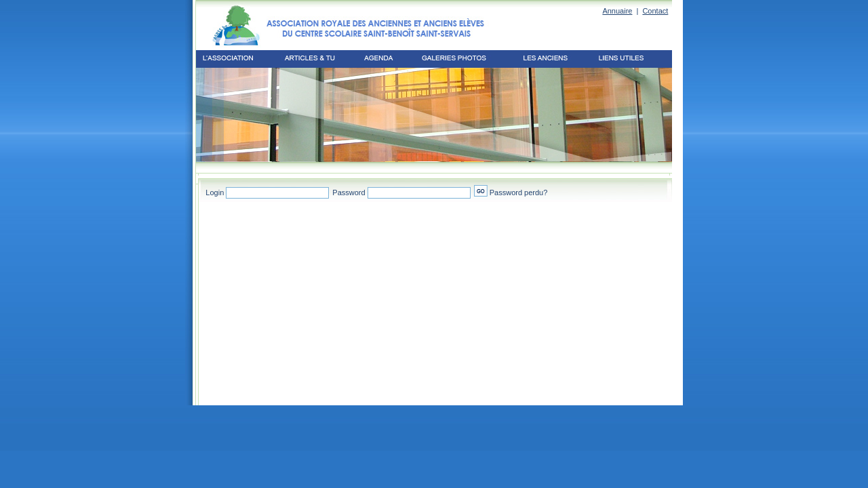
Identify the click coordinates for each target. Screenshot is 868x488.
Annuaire (617, 11)
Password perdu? (519, 192)
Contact (655, 11)
